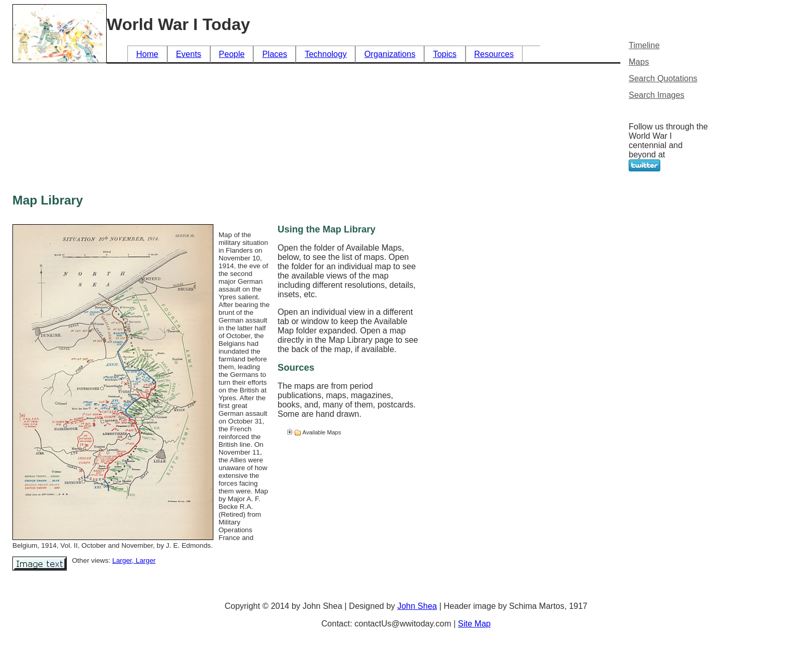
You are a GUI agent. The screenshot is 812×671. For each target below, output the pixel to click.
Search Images (657, 95)
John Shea (417, 606)
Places (274, 54)
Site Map (474, 624)
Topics (445, 54)
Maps (639, 62)
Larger (122, 560)
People (232, 54)
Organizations (390, 54)
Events (189, 54)
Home (147, 54)
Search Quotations (663, 78)
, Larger (144, 560)
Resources (494, 54)
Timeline (644, 45)
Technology (325, 54)
